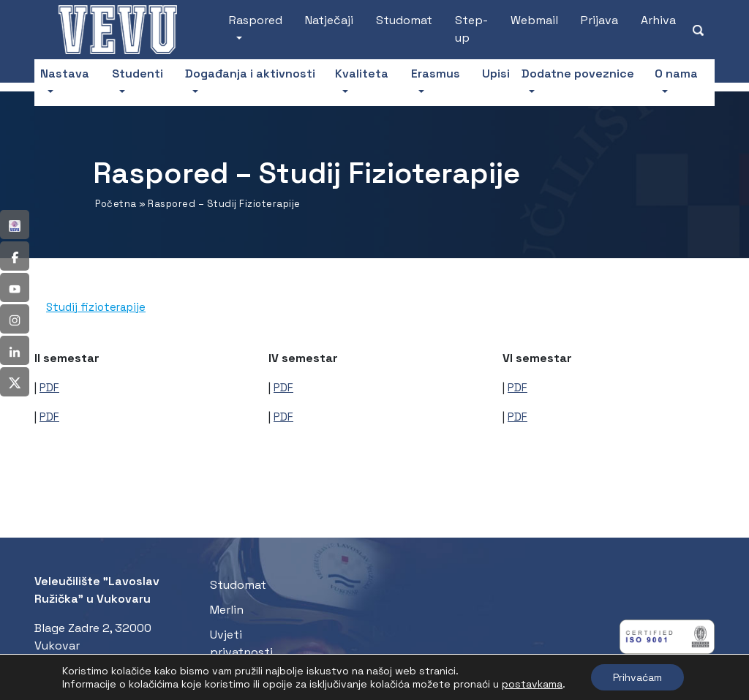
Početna (116, 204)
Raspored (256, 20)
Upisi (496, 74)
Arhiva (658, 20)
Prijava (599, 20)
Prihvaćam (637, 677)
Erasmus (436, 74)
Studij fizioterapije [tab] (96, 307)
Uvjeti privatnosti (241, 643)
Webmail (534, 20)
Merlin (227, 610)
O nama (676, 74)
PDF (49, 387)
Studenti (138, 74)
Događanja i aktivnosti (250, 74)
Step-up (471, 29)
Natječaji (329, 20)
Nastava (65, 74)
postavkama (532, 684)
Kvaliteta (362, 74)
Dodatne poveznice (578, 74)
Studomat (404, 20)
